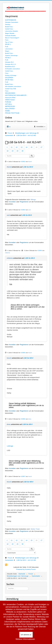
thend (30, 162)
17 (41, 147)
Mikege (33, 200)
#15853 (23, 210)
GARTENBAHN (11, 20)
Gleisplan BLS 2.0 (10, 64)
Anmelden (12, 202)
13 (22, 147)
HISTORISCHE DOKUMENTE (16, 95)
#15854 (40, 251)
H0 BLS (8, 58)
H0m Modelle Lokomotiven (13, 86)
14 (27, 147)
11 (12, 147)
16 (37, 147)
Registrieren (24, 202)
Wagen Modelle (10, 33)
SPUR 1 (8, 44)
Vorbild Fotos (9, 29)
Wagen (7, 51)
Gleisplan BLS (9, 62)
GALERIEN (9, 78)
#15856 (23, 419)
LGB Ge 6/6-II (28, 167)
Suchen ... (6, 587)
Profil (7, 47)
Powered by (20, 569)
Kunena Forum (30, 569)
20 (17, 151)
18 (7, 151)
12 (17, 147)
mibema (7, 253)
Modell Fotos (9, 27)
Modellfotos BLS (10, 67)
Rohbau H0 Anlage (11, 75)
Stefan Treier (35, 529)
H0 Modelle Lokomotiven (12, 69)
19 (12, 151)
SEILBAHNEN (10, 93)
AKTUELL (9, 104)
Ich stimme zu (26, 635)
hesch (30, 353)
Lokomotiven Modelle (11, 31)
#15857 (23, 476)
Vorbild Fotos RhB (11, 89)
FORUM (8, 102)
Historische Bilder (10, 98)
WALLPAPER (10, 109)
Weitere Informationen (25, 639)
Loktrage (10, 446)
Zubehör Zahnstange (11, 55)
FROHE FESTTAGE (12, 113)
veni (30, 210)
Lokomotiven (9, 49)
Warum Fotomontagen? (12, 38)
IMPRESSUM (10, 106)
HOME (7, 111)
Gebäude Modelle (10, 36)
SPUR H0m (9, 80)
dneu (30, 419)
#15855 (23, 353)
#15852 (23, 162)
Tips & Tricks (9, 42)
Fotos (7, 40)
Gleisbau (8, 24)
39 (22, 151)
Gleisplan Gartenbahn (12, 22)
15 (31, 147)
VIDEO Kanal (10, 100)
